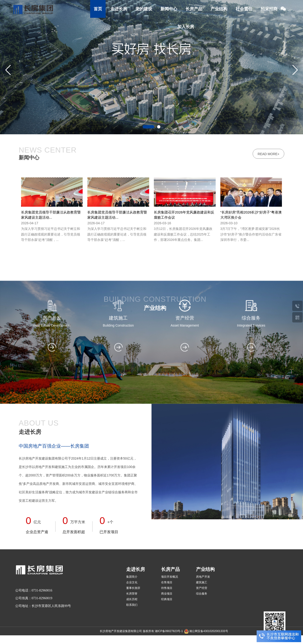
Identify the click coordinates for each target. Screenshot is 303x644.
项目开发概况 (170, 577)
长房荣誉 (132, 594)
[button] (295, 70)
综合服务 (202, 594)
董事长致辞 (133, 588)
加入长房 (186, 27)
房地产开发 (203, 577)
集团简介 (132, 577)
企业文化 (132, 582)
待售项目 (167, 588)
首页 (98, 9)
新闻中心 (169, 9)
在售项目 (167, 582)
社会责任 (244, 9)
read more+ (268, 172)
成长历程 (132, 599)
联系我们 (132, 605)
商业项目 (167, 594)
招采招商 (269, 9)
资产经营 (202, 588)
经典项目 (167, 599)
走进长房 (119, 9)
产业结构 (219, 9)
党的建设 (144, 9)
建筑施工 (202, 582)
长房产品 (194, 9)
